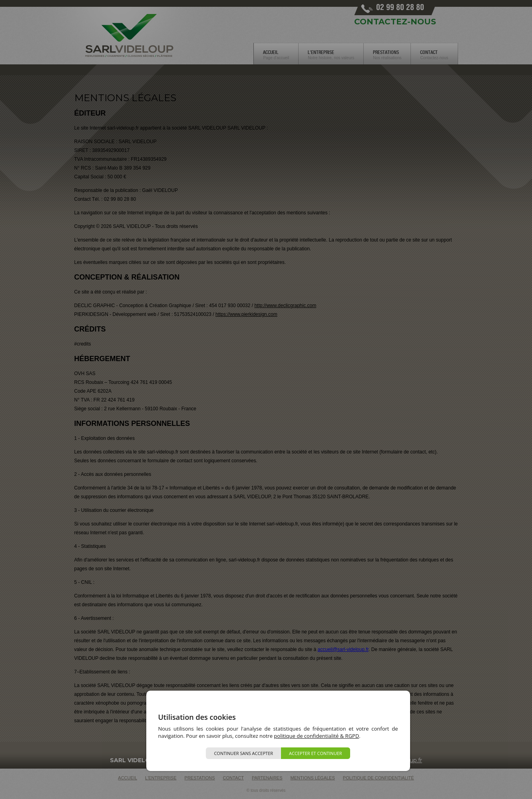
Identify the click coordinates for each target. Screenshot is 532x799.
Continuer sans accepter (243, 753)
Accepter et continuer (316, 753)
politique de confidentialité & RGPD (316, 736)
